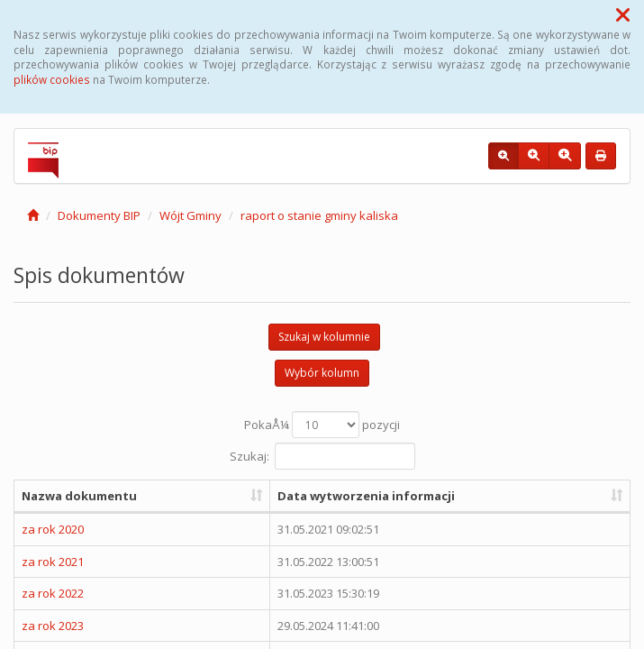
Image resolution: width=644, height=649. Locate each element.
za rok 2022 (53, 593)
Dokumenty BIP (99, 215)
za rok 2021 (53, 562)
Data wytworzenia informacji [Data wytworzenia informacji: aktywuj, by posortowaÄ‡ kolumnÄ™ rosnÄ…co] (366, 496)
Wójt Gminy (190, 215)
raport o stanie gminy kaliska (319, 215)
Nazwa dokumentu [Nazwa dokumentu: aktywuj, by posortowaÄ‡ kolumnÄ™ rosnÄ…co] (79, 496)
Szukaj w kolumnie (324, 337)
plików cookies (52, 79)
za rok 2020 (53, 529)
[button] (623, 14)
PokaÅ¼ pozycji (322, 425)
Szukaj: (322, 456)
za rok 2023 (53, 626)
